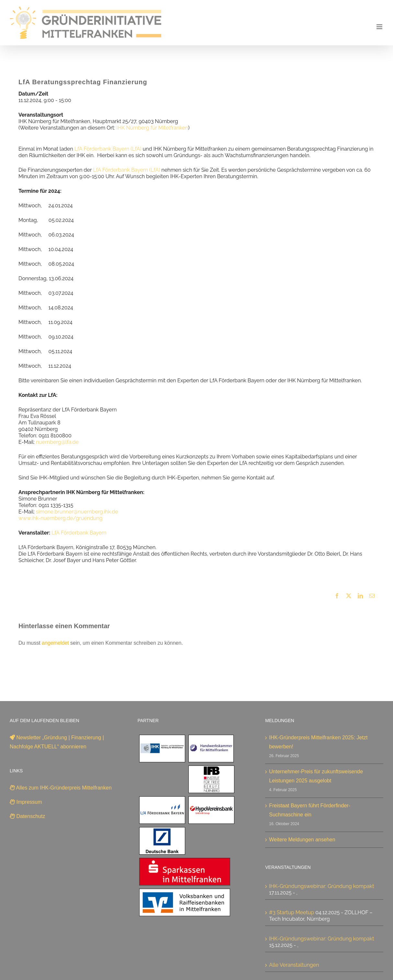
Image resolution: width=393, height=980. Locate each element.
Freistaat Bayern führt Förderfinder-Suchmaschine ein (310, 810)
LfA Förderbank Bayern (79, 533)
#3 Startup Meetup (292, 912)
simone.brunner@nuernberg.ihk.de (77, 512)
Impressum (26, 802)
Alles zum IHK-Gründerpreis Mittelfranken (61, 788)
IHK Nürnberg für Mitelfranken (152, 128)
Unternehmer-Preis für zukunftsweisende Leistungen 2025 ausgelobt (316, 776)
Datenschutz (27, 816)
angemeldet (55, 643)
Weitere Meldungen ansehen (302, 840)
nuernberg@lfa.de (57, 442)
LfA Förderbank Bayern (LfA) (108, 149)
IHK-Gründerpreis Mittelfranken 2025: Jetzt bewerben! (318, 742)
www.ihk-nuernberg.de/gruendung (61, 518)
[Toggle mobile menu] (380, 27)
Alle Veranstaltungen (294, 965)
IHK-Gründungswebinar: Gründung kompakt (321, 886)
